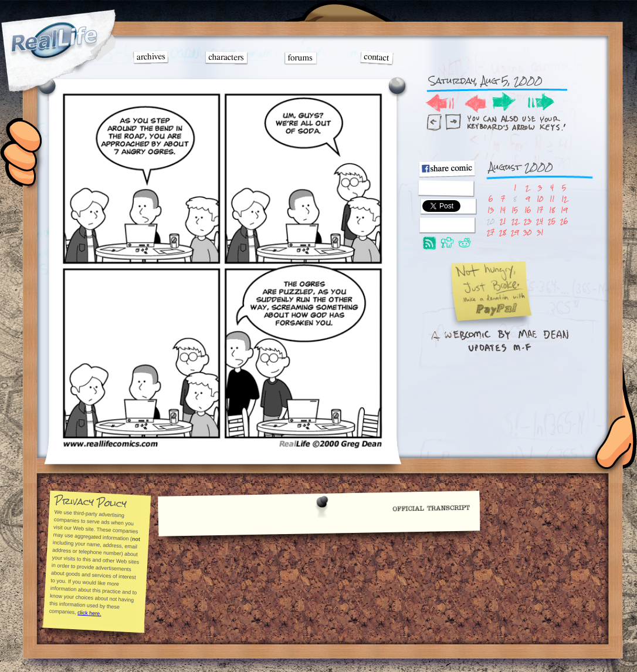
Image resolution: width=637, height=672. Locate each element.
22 (515, 221)
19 (564, 210)
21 (503, 221)
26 (564, 221)
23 (528, 221)
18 (552, 210)
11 (552, 199)
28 (503, 232)
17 (540, 210)
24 (540, 221)
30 (527, 232)
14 (503, 210)
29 (515, 232)
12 (564, 199)
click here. (89, 613)
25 (552, 221)
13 (491, 210)
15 (515, 210)
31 (540, 232)
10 (540, 199)
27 (491, 232)
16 (528, 210)
